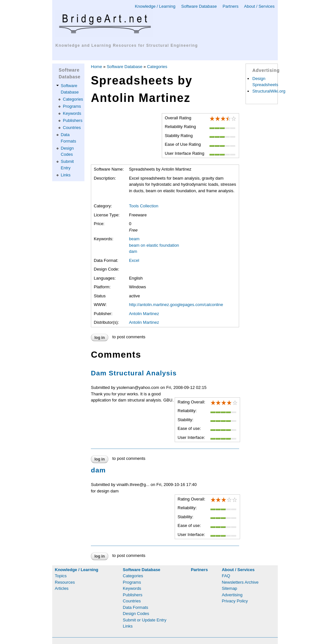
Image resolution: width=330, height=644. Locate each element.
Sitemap (229, 588)
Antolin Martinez (144, 314)
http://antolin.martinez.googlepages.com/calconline (176, 305)
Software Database (199, 6)
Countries (72, 128)
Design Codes (136, 614)
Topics (61, 576)
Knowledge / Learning (155, 6)
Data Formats (136, 607)
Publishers (73, 120)
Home (97, 67)
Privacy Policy (235, 601)
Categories (73, 99)
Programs (72, 106)
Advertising (232, 595)
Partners (231, 6)
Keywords (72, 113)
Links (66, 175)
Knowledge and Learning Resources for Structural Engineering (127, 45)
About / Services (259, 6)
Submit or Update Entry (145, 620)
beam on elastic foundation (154, 245)
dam (133, 251)
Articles (62, 588)
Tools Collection (144, 206)
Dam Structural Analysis (134, 373)
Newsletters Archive (240, 582)
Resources (65, 582)
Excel (134, 260)
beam (134, 239)
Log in (100, 338)
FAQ (226, 576)
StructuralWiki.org (269, 91)
